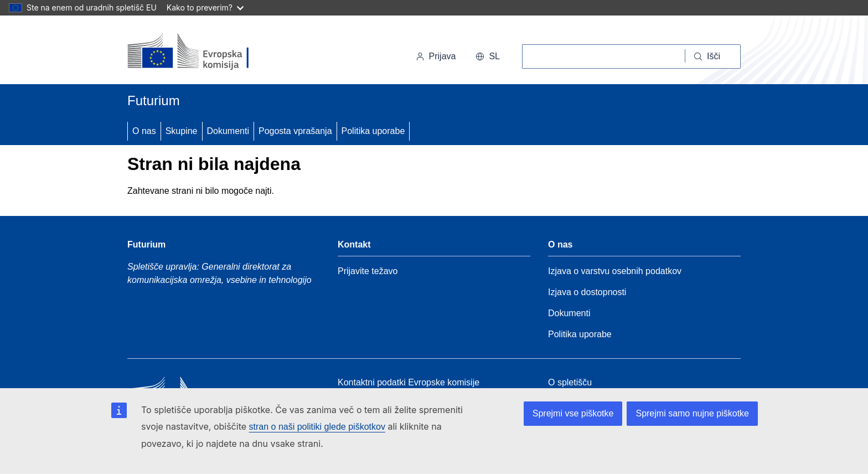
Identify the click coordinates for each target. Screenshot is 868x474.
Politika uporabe (373, 131)
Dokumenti (228, 131)
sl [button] (488, 56)
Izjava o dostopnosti (587, 292)
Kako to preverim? (205, 7)
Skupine (182, 131)
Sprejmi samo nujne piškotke (692, 413)
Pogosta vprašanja (295, 131)
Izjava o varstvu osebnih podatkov (615, 271)
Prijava (436, 56)
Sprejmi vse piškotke (573, 413)
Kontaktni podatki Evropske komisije (409, 382)
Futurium (154, 101)
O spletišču (570, 382)
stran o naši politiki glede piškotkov (317, 427)
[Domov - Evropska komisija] (203, 52)
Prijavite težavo (368, 271)
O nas (144, 131)
